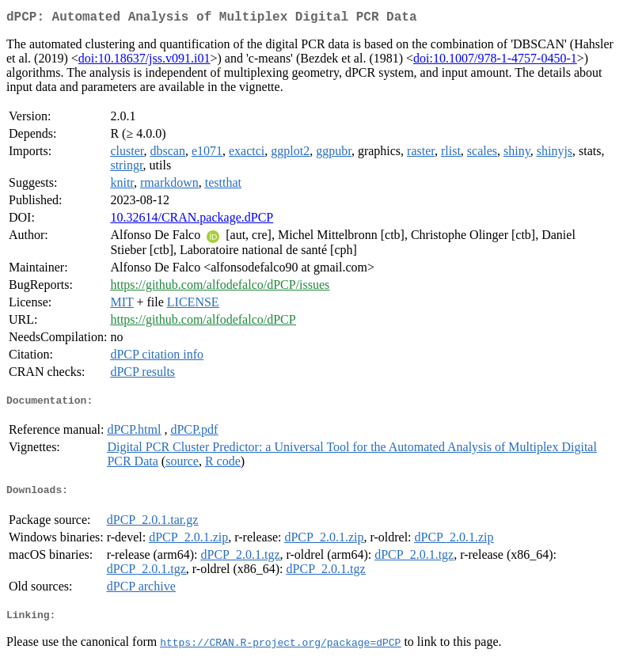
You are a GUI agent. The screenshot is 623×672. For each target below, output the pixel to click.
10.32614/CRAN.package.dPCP (192, 220)
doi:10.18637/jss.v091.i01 (144, 61)
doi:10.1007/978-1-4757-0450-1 (495, 61)
